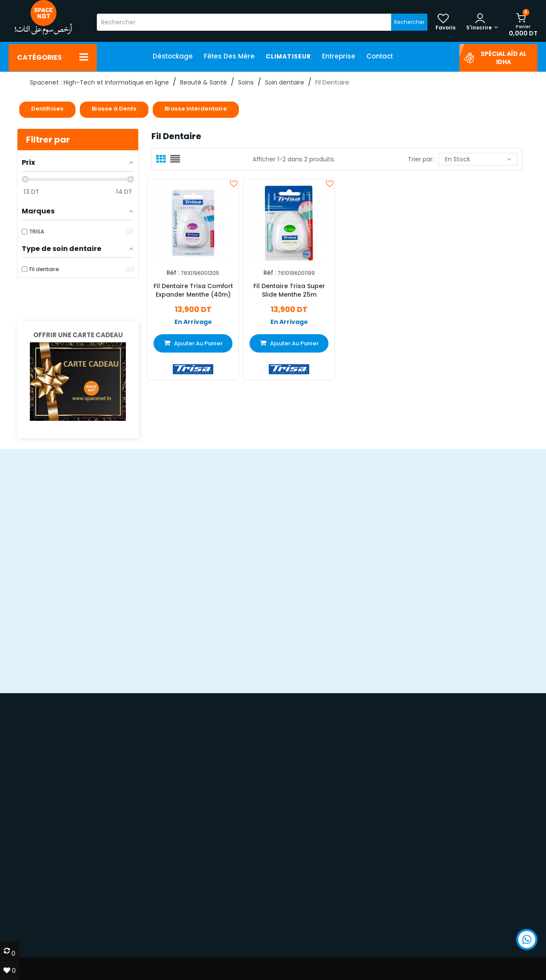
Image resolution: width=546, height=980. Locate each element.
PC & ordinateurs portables (441, 886)
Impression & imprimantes (439, 910)
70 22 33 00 (429, 852)
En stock (478, 159)
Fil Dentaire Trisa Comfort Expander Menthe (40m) (193, 290)
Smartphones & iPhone (434, 894)
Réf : (173, 273)
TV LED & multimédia (430, 918)
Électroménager (423, 926)
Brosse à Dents (114, 109)
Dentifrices (47, 109)
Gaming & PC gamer (431, 902)
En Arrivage (193, 322)
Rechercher (409, 22)
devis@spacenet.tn (70, 875)
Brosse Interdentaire (196, 109)
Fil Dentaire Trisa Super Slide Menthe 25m (289, 290)
